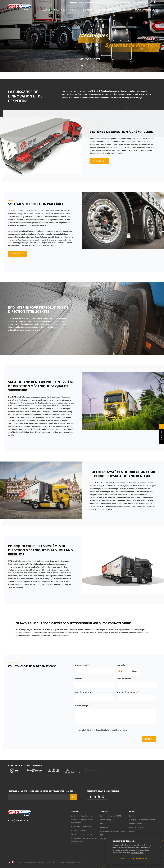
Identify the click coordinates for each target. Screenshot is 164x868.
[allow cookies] (143, 859)
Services (74, 3)
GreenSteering (106, 820)
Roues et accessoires (79, 830)
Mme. (134, 671)
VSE (102, 824)
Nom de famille (124, 679)
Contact (99, 3)
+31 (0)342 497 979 (18, 820)
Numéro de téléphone (127, 692)
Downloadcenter (145, 10)
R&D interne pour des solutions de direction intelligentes (38, 309)
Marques (88, 10)
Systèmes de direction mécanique (84, 816)
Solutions (60, 10)
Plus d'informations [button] (137, 853)
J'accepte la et (103, 730)
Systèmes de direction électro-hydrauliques (82, 821)
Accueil (46, 10)
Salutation (121, 665)
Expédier (149, 739)
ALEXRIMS (104, 827)
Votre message (82, 706)
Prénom (78, 679)
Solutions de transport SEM (110, 816)
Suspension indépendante (81, 827)
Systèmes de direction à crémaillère (121, 132)
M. (122, 671)
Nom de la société (83, 692)
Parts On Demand (86, 3)
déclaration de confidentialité (98, 730)
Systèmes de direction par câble (36, 204)
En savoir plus (99, 161)
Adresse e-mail (82, 665)
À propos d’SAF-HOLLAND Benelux (114, 10)
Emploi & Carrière (123, 3)
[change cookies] (123, 859)
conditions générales (119, 730)
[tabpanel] (82, 36)
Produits (74, 10)
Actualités (109, 3)
